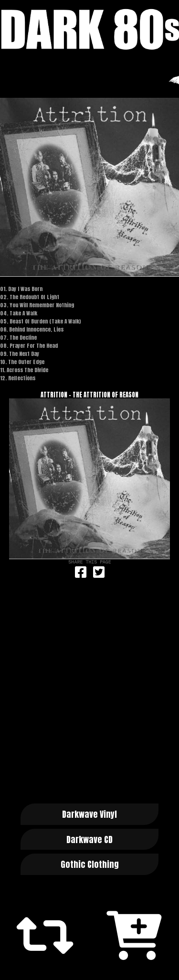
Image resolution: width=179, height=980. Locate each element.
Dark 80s (89, 29)
